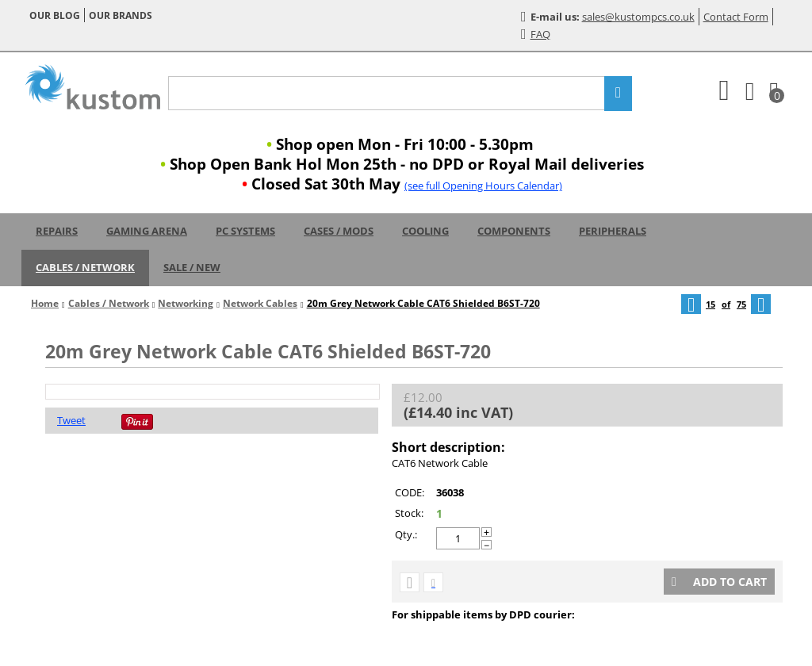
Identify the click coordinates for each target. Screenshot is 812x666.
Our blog (55, 15)
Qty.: (406, 534)
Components (514, 231)
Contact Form (736, 17)
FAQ (536, 34)
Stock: (409, 513)
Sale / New (192, 267)
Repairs (57, 231)
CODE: (410, 492)
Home (45, 303)
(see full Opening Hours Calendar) (483, 186)
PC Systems (245, 231)
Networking (186, 303)
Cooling (425, 231)
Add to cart (719, 582)
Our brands (121, 15)
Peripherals (613, 231)
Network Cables (260, 303)
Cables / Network (85, 267)
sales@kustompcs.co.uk (638, 17)
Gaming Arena (147, 231)
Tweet (71, 420)
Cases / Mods (339, 231)
